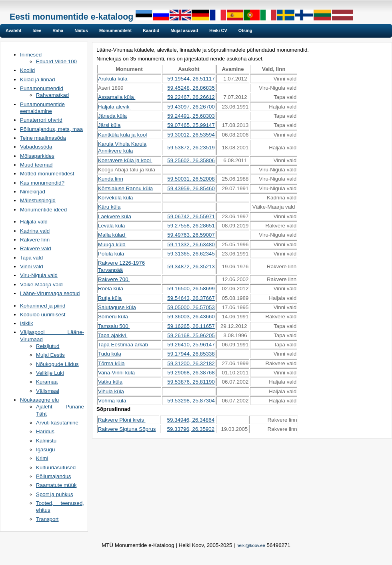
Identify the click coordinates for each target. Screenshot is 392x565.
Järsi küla (109, 125)
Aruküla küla (113, 79)
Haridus (45, 431)
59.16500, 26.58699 (191, 289)
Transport (47, 519)
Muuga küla (112, 244)
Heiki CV (218, 30)
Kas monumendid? (42, 183)
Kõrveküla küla (116, 198)
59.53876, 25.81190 (191, 382)
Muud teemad (36, 165)
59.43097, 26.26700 (191, 107)
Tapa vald (31, 258)
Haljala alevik (114, 107)
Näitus (81, 30)
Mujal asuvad (184, 30)
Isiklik (27, 323)
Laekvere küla (115, 216)
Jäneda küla (112, 116)
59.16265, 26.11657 (191, 326)
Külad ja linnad (37, 79)
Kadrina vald (35, 231)
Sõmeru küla (114, 317)
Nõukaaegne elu (39, 400)
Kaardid (151, 30)
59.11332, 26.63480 (191, 244)
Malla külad (112, 235)
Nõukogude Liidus (57, 364)
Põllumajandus (53, 476)
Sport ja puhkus (55, 494)
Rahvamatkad (52, 95)
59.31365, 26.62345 (191, 254)
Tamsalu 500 (114, 326)
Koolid (27, 70)
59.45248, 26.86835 (191, 88)
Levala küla (112, 226)
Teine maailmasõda (43, 138)
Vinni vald (32, 266)
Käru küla (109, 207)
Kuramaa (47, 382)
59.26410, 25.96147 (191, 345)
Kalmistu (46, 441)
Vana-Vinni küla (117, 373)
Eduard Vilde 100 (56, 61)
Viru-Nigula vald (39, 275)
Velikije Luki (50, 373)
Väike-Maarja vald (41, 285)
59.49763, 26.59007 (191, 235)
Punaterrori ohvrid (41, 120)
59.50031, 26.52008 (191, 179)
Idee (37, 30)
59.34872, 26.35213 (191, 266)
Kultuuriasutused (56, 467)
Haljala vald (34, 222)
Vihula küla (111, 391)
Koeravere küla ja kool (125, 160)
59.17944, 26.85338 (191, 354)
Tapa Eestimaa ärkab (124, 345)
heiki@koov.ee (251, 545)
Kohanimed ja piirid (43, 306)
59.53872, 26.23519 (191, 148)
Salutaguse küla (117, 307)
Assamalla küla (117, 97)
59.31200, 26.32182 (191, 363)
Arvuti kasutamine (57, 423)
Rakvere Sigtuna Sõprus (127, 429)
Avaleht (13, 30)
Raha (58, 30)
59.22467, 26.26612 (191, 97)
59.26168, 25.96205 (191, 335)
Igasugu (45, 449)
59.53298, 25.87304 (191, 401)
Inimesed (31, 55)
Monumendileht (115, 30)
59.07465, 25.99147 (191, 125)
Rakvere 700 (114, 279)
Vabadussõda (36, 147)
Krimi (42, 458)
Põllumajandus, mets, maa (51, 129)
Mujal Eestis (50, 355)
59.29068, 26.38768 (191, 373)
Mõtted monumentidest (47, 174)
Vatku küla (110, 382)
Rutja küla (110, 298)
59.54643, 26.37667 (191, 298)
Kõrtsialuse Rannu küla (125, 188)
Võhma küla (112, 401)
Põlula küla (112, 254)
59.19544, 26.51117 (191, 79)
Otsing (245, 30)
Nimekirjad (33, 192)
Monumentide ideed (43, 210)
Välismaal (48, 391)
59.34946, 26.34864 (191, 420)
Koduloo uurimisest (43, 315)
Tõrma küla (111, 363)
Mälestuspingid (38, 200)
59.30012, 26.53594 (191, 135)
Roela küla (111, 289)
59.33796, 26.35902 (191, 429)
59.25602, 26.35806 (191, 160)
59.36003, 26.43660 (191, 317)
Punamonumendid (42, 88)
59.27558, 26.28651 (191, 226)
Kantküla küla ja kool (122, 135)
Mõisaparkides (37, 156)
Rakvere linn (35, 240)
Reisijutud (48, 346)
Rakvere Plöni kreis (122, 420)
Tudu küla (110, 354)
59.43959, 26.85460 (191, 188)
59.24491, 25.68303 (191, 116)
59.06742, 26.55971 (191, 216)
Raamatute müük (56, 485)
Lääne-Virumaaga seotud (50, 293)
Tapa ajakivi (113, 335)
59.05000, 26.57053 (191, 307)
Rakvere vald (36, 248)
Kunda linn (111, 179)
